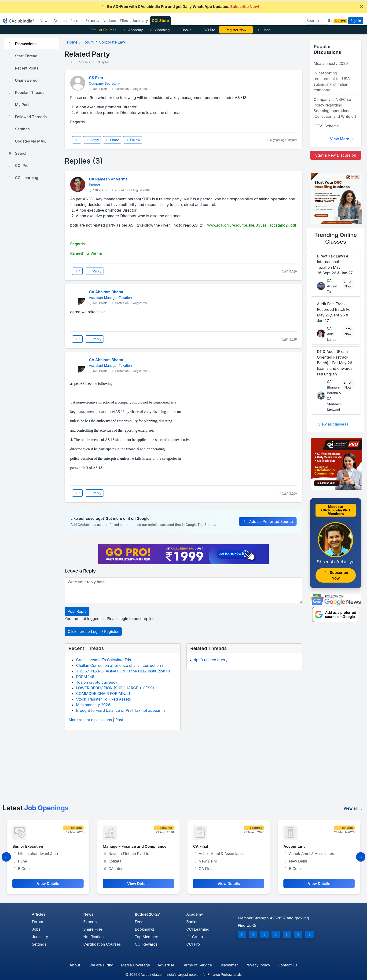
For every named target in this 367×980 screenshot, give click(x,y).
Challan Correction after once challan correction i (119, 665)
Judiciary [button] (140, 21)
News (88, 914)
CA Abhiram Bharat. (107, 292)
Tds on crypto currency (97, 682)
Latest (36, 808)
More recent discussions (90, 720)
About (75, 965)
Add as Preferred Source (268, 521)
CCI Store (160, 21)
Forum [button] (76, 21)
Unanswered (22, 80)
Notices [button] (109, 21)
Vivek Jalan (236, 30)
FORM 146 (85, 677)
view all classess (337, 424)
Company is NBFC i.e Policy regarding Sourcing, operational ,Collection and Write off (335, 108)
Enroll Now (348, 284)
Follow (133, 140)
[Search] (316, 21)
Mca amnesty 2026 (93, 705)
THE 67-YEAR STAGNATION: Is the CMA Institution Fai (124, 671)
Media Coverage (136, 965)
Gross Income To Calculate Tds (103, 660)
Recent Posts (23, 68)
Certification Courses (102, 944)
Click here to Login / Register (93, 631)
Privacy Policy (258, 965)
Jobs (264, 30)
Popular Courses (100, 30)
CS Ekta (96, 78)
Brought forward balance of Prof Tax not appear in (120, 710)
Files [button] (124, 21)
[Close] (361, 7)
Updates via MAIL (27, 141)
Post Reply (77, 611)
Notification (94, 937)
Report (292, 140)
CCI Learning (23, 178)
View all (354, 808)
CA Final (201, 846)
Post (119, 720)
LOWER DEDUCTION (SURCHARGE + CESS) (115, 688)
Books (184, 30)
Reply (92, 140)
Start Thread (22, 56)
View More (342, 139)
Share (112, 140)
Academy (132, 30)
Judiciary (40, 937)
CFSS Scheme (326, 126)
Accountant (294, 846)
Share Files (93, 929)
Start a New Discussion (336, 155)
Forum (37, 922)
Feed (139, 922)
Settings (19, 129)
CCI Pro (206, 30)
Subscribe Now (336, 575)
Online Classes (336, 238)
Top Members (147, 937)
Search (18, 153)
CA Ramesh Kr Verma (108, 179)
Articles (39, 914)
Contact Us (288, 965)
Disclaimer (229, 965)
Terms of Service (197, 965)
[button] (328, 21)
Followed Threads (27, 117)
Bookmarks (145, 929)
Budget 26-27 (147, 914)
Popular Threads (26, 92)
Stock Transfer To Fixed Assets (103, 699)
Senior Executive (28, 846)
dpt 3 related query (211, 660)
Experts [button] (92, 21)
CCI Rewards (146, 944)
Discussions (22, 44)
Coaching (159, 30)
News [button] (45, 21)
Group (195, 937)
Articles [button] (60, 21)
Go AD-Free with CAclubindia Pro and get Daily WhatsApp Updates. (180, 7)
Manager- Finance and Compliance (135, 846)
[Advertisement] (183, 769)
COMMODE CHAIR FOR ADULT (103, 694)
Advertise (166, 965)
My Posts (20, 105)
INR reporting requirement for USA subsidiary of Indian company (332, 81)
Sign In (356, 21)
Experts (90, 922)
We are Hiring (101, 965)
